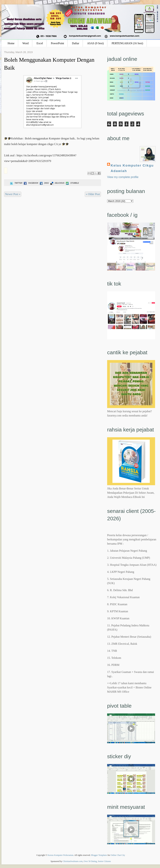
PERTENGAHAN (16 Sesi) (127, 43)
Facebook (31, 183)
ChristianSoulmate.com (73, 861)
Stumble (72, 183)
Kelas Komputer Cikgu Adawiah (132, 168)
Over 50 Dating (90, 861)
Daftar (76, 43)
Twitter (16, 183)
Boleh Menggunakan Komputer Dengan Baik (49, 64)
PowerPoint (58, 43)
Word (25, 43)
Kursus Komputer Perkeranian (60, 855)
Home (11, 43)
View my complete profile (123, 177)
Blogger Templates (99, 855)
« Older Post (93, 194)
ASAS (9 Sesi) (95, 43)
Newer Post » (13, 194)
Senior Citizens (104, 861)
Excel (40, 43)
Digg (44, 183)
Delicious (57, 183)
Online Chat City (118, 855)
